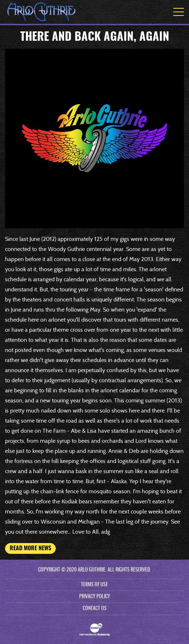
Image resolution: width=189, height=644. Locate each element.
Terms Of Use (94, 585)
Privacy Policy (95, 597)
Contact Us (95, 609)
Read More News (30, 548)
